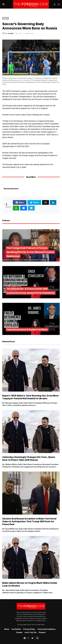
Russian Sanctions (11, 189)
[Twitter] (32, 638)
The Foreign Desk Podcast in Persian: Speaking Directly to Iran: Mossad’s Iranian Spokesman (30, 252)
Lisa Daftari (16, 629)
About (7, 629)
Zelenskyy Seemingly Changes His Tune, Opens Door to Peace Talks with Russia (29, 458)
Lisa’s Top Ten (31, 632)
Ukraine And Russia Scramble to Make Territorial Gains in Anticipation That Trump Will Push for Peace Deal (29, 521)
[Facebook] (26, 638)
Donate (19, 632)
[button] (3, 4)
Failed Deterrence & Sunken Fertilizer (27, 330)
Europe (6, 18)
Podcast (42, 632)
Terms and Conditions (46, 629)
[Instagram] (37, 638)
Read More (31, 177)
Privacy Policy (29, 629)
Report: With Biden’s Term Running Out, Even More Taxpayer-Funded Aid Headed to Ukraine (30, 397)
